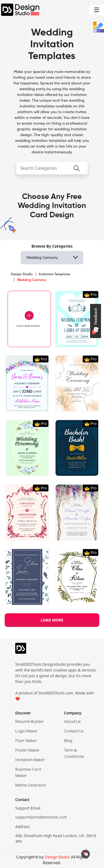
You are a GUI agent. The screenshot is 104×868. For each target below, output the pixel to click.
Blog (68, 741)
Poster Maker (27, 750)
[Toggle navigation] (97, 10)
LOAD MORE (52, 620)
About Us (72, 722)
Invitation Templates (55, 274)
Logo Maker (26, 731)
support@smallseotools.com (41, 817)
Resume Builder (30, 722)
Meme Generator (31, 785)
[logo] (21, 651)
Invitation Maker (30, 760)
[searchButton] (77, 172)
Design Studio (22, 274)
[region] (52, 441)
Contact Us (74, 731)
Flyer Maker (26, 741)
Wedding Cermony (42, 258)
